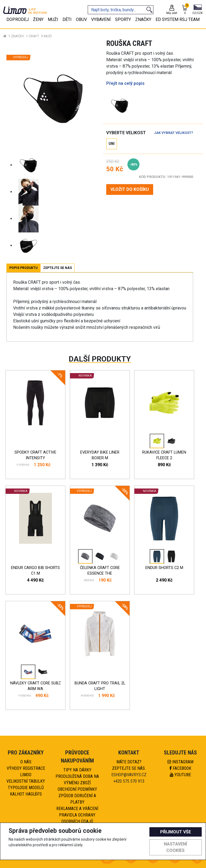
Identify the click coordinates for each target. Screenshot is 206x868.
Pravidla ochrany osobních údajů (77, 818)
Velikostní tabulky (26, 781)
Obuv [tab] (81, 19)
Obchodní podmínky (77, 789)
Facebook (180, 768)
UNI (112, 144)
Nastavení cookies (175, 847)
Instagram (180, 762)
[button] (198, 10)
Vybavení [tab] (101, 19)
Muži (48, 36)
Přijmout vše (176, 832)
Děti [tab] (67, 19)
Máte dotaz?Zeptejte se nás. (129, 765)
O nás (26, 762)
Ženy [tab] (38, 19)
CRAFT (34, 36)
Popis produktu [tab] (23, 268)
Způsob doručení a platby (77, 799)
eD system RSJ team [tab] (178, 19)
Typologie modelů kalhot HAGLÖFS (26, 791)
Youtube (180, 775)
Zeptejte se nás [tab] (58, 268)
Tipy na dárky (77, 770)
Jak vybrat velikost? (174, 133)
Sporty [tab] (123, 19)
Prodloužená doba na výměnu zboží (77, 780)
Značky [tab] (143, 19)
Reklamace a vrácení (77, 809)
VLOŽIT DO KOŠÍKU (130, 189)
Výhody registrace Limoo (26, 772)
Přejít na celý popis (125, 83)
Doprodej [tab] (18, 19)
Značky (18, 36)
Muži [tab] (53, 19)
